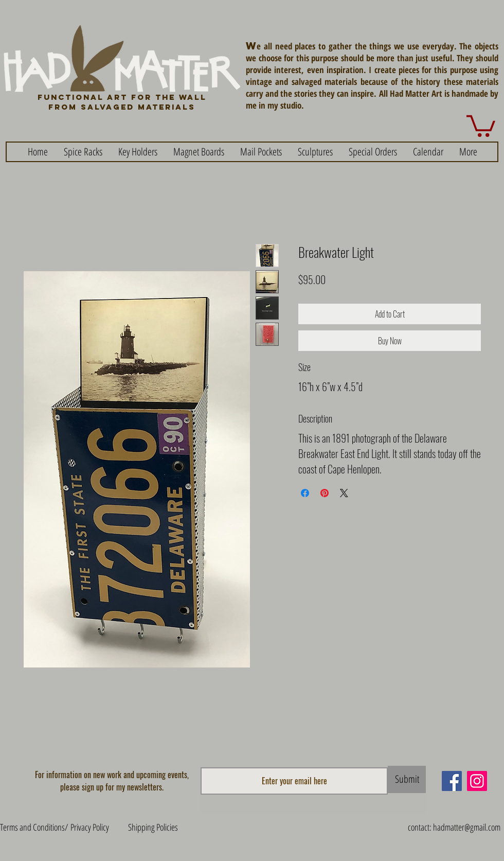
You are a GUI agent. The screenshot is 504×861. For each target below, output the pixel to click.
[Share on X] (344, 493)
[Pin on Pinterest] (325, 493)
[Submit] (407, 779)
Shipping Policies (153, 827)
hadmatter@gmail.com (467, 827)
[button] (481, 125)
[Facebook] (452, 781)
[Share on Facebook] (305, 493)
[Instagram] (477, 781)
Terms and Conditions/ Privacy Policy (55, 827)
